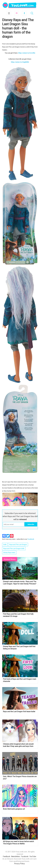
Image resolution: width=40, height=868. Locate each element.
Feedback (7, 856)
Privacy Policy (19, 864)
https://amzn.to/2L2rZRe (27, 53)
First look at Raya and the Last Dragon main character (20, 680)
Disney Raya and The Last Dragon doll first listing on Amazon (19, 648)
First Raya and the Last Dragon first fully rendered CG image (18, 615)
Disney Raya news (9, 552)
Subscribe (17, 13)
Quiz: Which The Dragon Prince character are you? (20, 778)
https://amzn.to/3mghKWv (20, 62)
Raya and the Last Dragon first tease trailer (19, 712)
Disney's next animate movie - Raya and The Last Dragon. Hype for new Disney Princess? (20, 583)
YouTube (33, 856)
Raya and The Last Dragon (18, 544)
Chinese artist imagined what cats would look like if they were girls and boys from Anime (18, 745)
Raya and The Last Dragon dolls (14, 548)
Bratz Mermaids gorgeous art (14, 809)
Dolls (5, 544)
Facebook (24, 13)
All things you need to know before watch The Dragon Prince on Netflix (18, 843)
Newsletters (16, 856)
